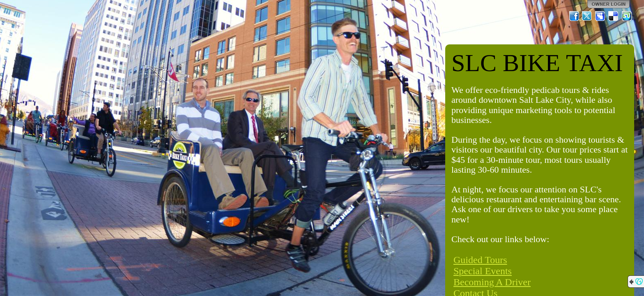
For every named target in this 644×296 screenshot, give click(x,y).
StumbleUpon (627, 16)
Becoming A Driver (492, 282)
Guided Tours (480, 260)
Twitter (587, 16)
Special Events (483, 271)
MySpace (600, 16)
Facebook (574, 16)
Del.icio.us (614, 16)
